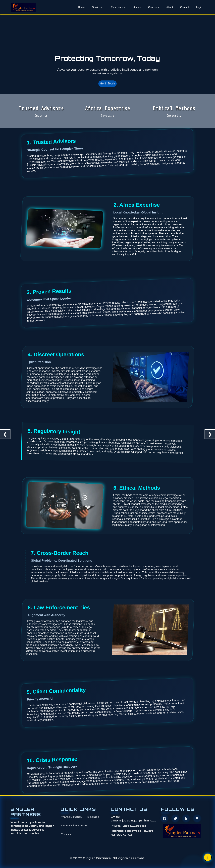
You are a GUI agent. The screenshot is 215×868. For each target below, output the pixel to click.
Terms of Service (74, 825)
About (170, 7)
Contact (185, 7)
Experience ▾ (118, 7)
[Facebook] (164, 818)
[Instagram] (197, 818)
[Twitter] (175, 818)
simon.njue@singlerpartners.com (135, 821)
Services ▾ (98, 7)
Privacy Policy (72, 817)
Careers (67, 834)
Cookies (94, 817)
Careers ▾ (154, 7)
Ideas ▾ (137, 7)
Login (199, 7)
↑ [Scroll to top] (208, 857)
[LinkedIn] (186, 818)
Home (81, 7)
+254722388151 (134, 826)
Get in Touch (107, 84)
